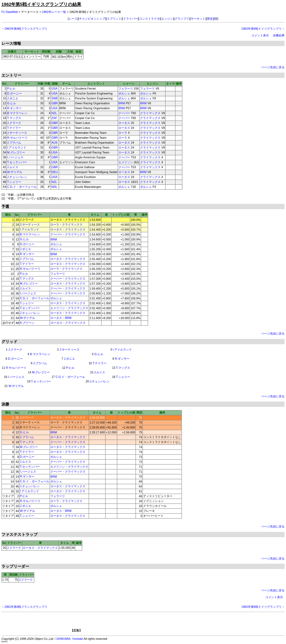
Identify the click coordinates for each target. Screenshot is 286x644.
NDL (54, 187)
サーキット (198, 19)
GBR (55, 103)
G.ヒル (12, 103)
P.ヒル (11, 89)
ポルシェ (124, 93)
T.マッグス (14, 118)
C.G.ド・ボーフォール (22, 187)
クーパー (124, 113)
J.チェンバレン (17, 177)
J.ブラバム (14, 143)
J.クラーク (14, 123)
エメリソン (126, 162)
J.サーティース (17, 133)
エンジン (167, 19)
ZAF (54, 118)
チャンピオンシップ (92, 19)
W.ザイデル (15, 172)
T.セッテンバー (17, 162)
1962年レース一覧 (54, 12)
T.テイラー (14, 128)
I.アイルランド (17, 148)
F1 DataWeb (10, 12)
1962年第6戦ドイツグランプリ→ (263, 29)
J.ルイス (13, 167)
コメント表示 (260, 35)
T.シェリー (14, 182)
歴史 (210, 19)
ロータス (124, 123)
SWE (55, 98)
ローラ (123, 133)
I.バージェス (15, 157)
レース (73, 19)
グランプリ (182, 19)
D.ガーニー (14, 93)
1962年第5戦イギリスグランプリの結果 (41, 4)
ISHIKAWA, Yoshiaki (70, 639)
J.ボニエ (13, 98)
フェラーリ (126, 89)
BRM (122, 103)
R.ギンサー (14, 108)
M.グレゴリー (16, 152)
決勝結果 (279, 35)
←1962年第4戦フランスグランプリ (25, 29)
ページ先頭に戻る (273, 67)
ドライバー (130, 19)
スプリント (114, 19)
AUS (54, 143)
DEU (55, 172)
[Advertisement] (149, 623)
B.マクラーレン (17, 113)
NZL (54, 113)
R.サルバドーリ (17, 138)
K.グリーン (27, 323)
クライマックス (150, 113)
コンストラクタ (150, 19)
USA (54, 89)
